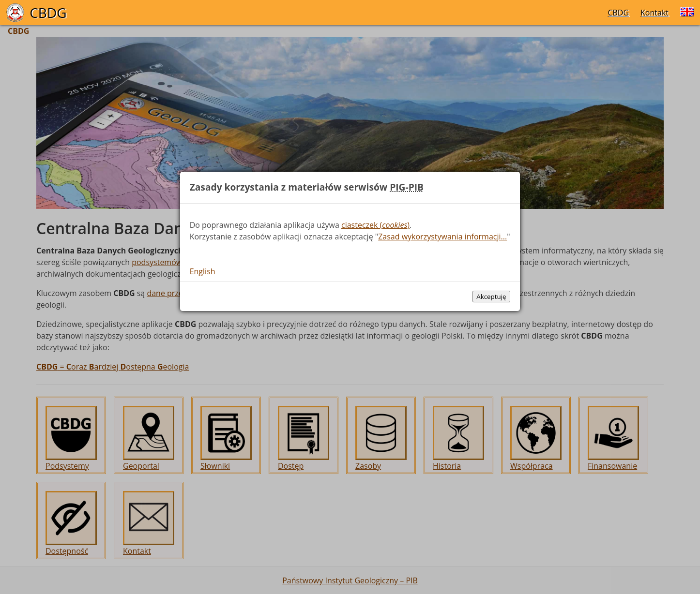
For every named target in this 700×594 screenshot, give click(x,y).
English (203, 271)
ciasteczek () (375, 225)
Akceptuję (491, 297)
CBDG (618, 13)
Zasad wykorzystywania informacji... (442, 237)
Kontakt (654, 13)
